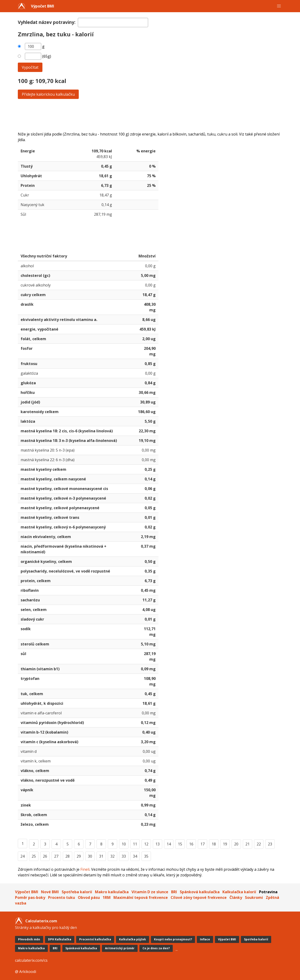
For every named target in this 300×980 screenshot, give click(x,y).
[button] (279, 6)
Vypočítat (30, 67)
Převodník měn (29, 939)
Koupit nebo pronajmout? (173, 939)
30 (90, 856)
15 (180, 844)
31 (101, 856)
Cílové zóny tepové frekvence (199, 897)
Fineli (85, 869)
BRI (174, 892)
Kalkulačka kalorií (239, 892)
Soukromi (254, 897)
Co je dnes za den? (156, 948)
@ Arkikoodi (26, 972)
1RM (107, 897)
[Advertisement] (150, 115)
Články (236, 897)
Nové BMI (50, 892)
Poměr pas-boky (30, 897)
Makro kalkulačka (112, 892)
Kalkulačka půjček (133, 939)
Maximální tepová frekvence (141, 897)
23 (270, 844)
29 (79, 856)
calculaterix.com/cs (31, 960)
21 (247, 844)
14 (169, 844)
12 (146, 844)
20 (236, 844)
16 (191, 844)
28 (67, 856)
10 (124, 844)
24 (22, 856)
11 (135, 844)
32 (112, 856)
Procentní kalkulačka (95, 939)
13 (157, 844)
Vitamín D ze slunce (150, 892)
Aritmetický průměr (120, 948)
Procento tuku (62, 897)
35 (146, 856)
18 (214, 844)
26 (45, 856)
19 (225, 844)
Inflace (205, 939)
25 (34, 856)
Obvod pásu (89, 897)
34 (135, 856)
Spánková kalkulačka (200, 892)
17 (202, 844)
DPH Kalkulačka (60, 939)
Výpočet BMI (43, 6)
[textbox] (113, 23)
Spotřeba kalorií (77, 892)
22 (259, 844)
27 (56, 856)
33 (124, 856)
